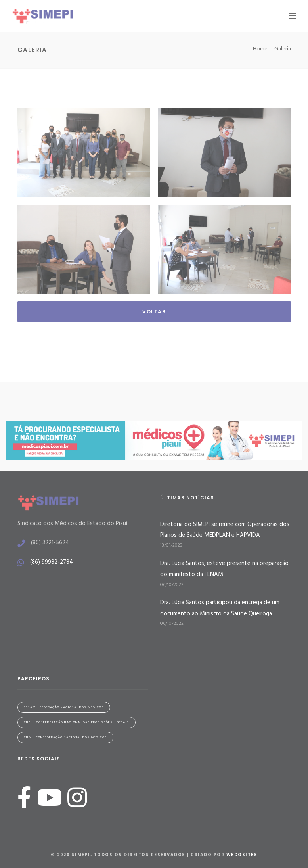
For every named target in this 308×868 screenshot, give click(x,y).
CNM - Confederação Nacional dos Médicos (65, 737)
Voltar (154, 312)
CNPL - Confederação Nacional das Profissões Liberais (77, 722)
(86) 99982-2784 (52, 562)
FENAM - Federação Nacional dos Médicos (64, 707)
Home (260, 49)
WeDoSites (242, 855)
